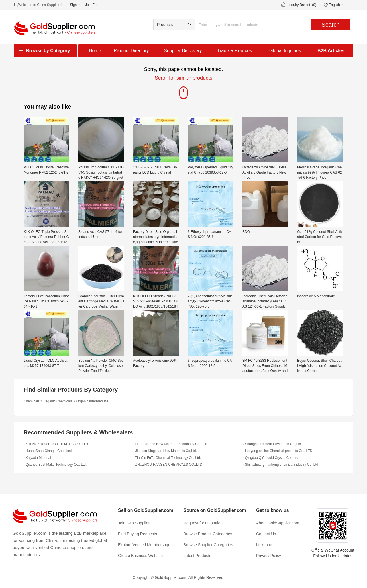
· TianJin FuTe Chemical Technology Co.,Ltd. (167, 458)
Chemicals (32, 401)
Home (95, 51)
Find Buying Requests (137, 534)
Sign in (75, 5)
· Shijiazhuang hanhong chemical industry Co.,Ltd (281, 465)
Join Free (92, 5)
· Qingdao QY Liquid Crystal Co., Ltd (271, 458)
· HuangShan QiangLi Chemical (48, 451)
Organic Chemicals (58, 401)
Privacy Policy (269, 556)
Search (330, 25)
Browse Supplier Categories (208, 545)
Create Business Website (140, 556)
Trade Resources (235, 51)
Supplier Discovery (183, 51)
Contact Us (266, 534)
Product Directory (131, 51)
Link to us (265, 545)
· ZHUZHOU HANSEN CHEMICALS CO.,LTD (168, 465)
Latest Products (197, 556)
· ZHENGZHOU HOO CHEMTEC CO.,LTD (56, 444)
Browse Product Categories (208, 534)
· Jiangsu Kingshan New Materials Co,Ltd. (165, 451)
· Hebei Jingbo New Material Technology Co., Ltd (170, 444)
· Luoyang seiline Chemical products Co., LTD (278, 451)
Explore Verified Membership (143, 545)
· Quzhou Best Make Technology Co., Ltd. (55, 465)
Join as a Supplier (134, 523)
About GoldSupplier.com (278, 523)
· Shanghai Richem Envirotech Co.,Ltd (272, 444)
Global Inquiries (285, 51)
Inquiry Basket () (302, 5)
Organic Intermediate (92, 401)
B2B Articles (331, 51)
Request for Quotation (203, 523)
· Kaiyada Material (37, 458)
